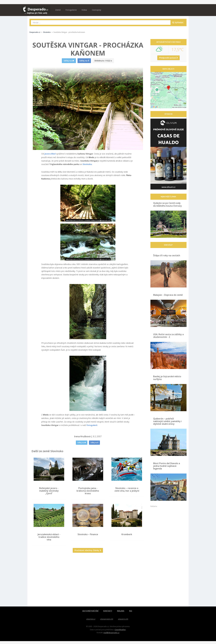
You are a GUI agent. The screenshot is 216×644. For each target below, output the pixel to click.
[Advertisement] (88, 585)
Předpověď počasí (168, 58)
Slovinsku (87, 164)
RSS (131, 614)
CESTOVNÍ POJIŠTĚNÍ (90, 614)
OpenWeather (120, 632)
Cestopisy (97, 10)
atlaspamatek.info (107, 622)
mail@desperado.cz (111, 635)
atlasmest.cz (91, 622)
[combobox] (101, 22)
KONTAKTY (108, 614)
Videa (84, 10)
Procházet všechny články (88, 553)
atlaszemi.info (123, 622)
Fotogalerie (71, 10)
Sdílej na (82, 443)
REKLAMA (121, 614)
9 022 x (103, 61)
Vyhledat (178, 22)
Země (58, 10)
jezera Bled (50, 154)
